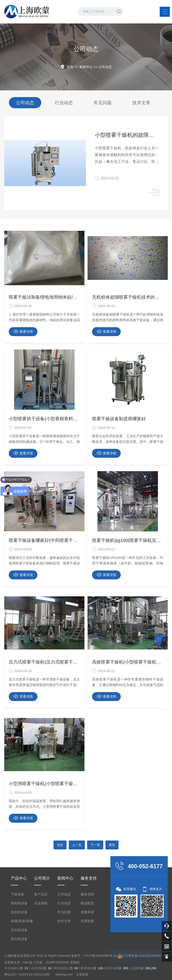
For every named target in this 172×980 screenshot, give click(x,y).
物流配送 (87, 903)
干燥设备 (17, 894)
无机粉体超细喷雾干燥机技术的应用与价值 (128, 297)
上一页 (77, 845)
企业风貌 (41, 903)
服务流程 (87, 894)
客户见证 (41, 894)
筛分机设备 (19, 939)
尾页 (112, 845)
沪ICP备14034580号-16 (100, 956)
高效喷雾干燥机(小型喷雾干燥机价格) (128, 662)
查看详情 (23, 331)
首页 (70, 67)
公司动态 (105, 67)
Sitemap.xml (64, 974)
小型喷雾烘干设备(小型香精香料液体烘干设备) (44, 419)
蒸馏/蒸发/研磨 (22, 921)
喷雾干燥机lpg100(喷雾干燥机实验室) (128, 540)
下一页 (95, 845)
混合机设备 (19, 912)
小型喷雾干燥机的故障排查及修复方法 (127, 135)
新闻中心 (86, 67)
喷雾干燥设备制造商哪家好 (119, 419)
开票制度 (87, 921)
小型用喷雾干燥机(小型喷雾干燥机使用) (44, 784)
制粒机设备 (19, 903)
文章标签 (82, 974)
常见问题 (103, 103)
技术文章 (141, 103)
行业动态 (64, 103)
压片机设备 (19, 930)
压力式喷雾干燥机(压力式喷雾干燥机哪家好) (44, 662)
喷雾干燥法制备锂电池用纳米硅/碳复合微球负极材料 (44, 297)
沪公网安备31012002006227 (142, 956)
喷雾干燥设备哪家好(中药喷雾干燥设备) (44, 540)
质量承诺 (87, 912)
